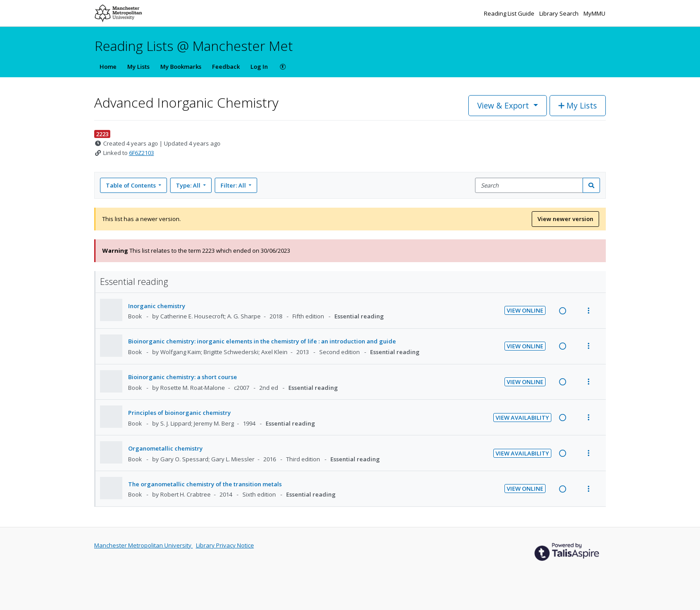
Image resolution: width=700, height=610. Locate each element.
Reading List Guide (510, 13)
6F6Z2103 (142, 153)
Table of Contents (131, 185)
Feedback (226, 67)
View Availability (522, 418)
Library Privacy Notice (225, 545)
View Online (525, 310)
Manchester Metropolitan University (144, 545)
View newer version (565, 219)
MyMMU (594, 13)
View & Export (504, 105)
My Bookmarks (181, 67)
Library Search (560, 13)
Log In (259, 67)
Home (108, 67)
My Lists (138, 67)
